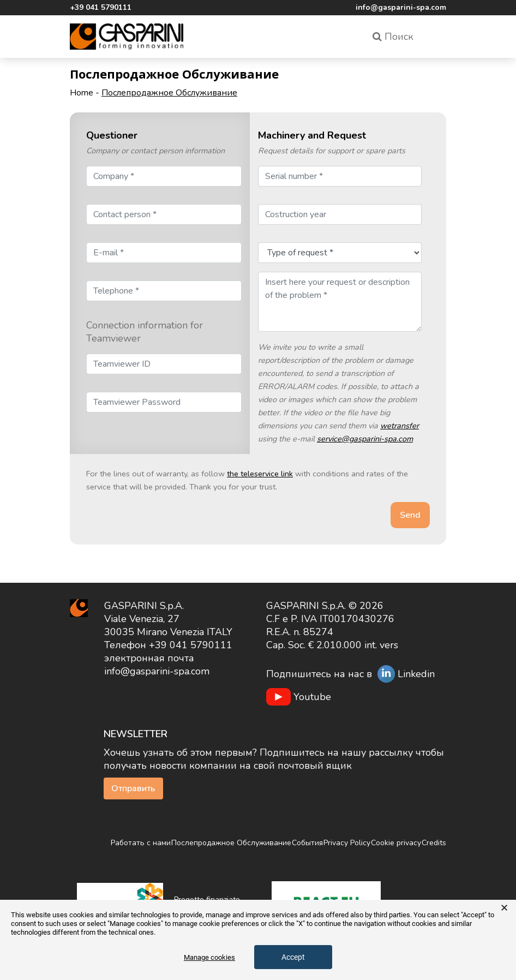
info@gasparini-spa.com (401, 7)
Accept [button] (293, 957)
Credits (434, 843)
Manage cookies (209, 957)
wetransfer (400, 426)
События (307, 843)
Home (82, 93)
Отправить (133, 788)
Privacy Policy (347, 843)
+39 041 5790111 (101, 7)
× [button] (504, 908)
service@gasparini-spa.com (365, 439)
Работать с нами (141, 843)
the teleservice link (260, 474)
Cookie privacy (396, 843)
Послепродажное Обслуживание (231, 843)
